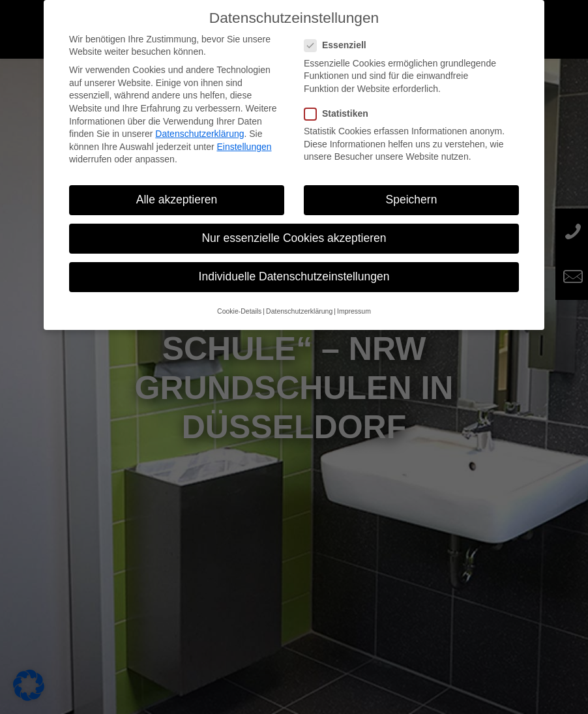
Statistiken (342, 114)
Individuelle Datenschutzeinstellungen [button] (294, 276)
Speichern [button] (412, 200)
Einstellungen (244, 147)
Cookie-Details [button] (239, 311)
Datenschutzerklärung (199, 134)
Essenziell (341, 45)
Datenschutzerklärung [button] (299, 311)
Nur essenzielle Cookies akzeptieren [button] (294, 238)
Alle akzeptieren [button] (177, 200)
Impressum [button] (354, 311)
